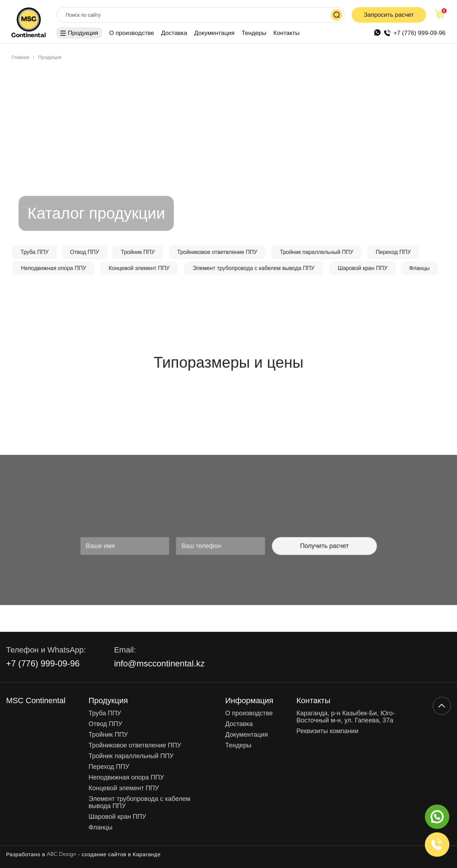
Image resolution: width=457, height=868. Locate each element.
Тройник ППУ (108, 735)
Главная (20, 57)
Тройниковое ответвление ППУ (135, 745)
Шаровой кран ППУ (117, 817)
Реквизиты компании (327, 731)
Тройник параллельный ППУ (131, 756)
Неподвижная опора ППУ (126, 778)
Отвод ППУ (105, 724)
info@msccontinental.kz (159, 664)
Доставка (174, 33)
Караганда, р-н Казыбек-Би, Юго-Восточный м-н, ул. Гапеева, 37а (346, 717)
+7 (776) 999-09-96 (420, 33)
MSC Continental (36, 701)
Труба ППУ (105, 713)
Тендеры (254, 33)
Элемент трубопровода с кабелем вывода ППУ (139, 803)
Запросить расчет (389, 15)
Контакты (287, 33)
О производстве (132, 33)
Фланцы (101, 828)
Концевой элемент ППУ (124, 788)
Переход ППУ (109, 767)
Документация (214, 33)
